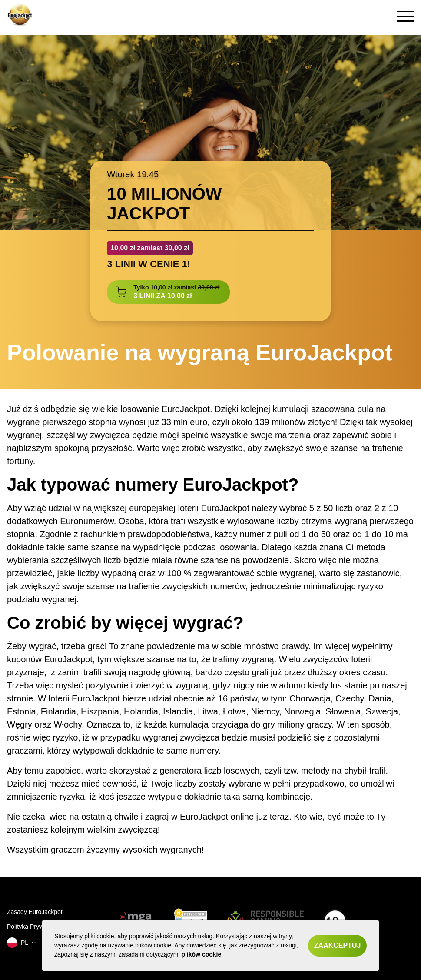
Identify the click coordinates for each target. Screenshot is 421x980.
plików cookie (201, 954)
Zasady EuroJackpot (35, 912)
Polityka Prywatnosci (35, 927)
